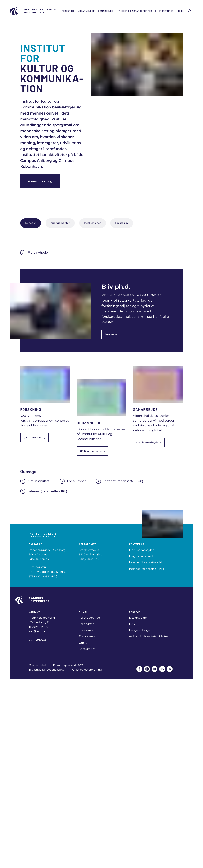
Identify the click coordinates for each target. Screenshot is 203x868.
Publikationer (93, 223)
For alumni (86, 630)
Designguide (138, 618)
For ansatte (87, 624)
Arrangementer (60, 223)
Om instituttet (164, 11)
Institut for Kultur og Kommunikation (40, 11)
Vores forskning (40, 181)
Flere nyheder (35, 253)
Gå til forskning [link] (34, 438)
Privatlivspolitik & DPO (68, 665)
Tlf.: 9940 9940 (38, 627)
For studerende (89, 618)
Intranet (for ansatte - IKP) (120, 481)
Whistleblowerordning (87, 670)
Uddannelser (86, 11)
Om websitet (38, 665)
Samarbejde (106, 11)
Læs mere (111, 334)
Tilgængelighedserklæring (47, 670)
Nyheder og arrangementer (134, 11)
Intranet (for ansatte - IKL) (44, 491)
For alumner (73, 481)
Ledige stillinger (140, 630)
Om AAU (85, 643)
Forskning (68, 11)
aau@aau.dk (37, 631)
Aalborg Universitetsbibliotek (149, 636)
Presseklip (122, 223)
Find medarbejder (141, 550)
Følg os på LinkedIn (142, 556)
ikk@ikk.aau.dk (39, 559)
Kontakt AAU (88, 649)
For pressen (87, 636)
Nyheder (31, 223)
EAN (132, 624)
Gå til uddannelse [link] (92, 451)
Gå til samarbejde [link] (149, 442)
